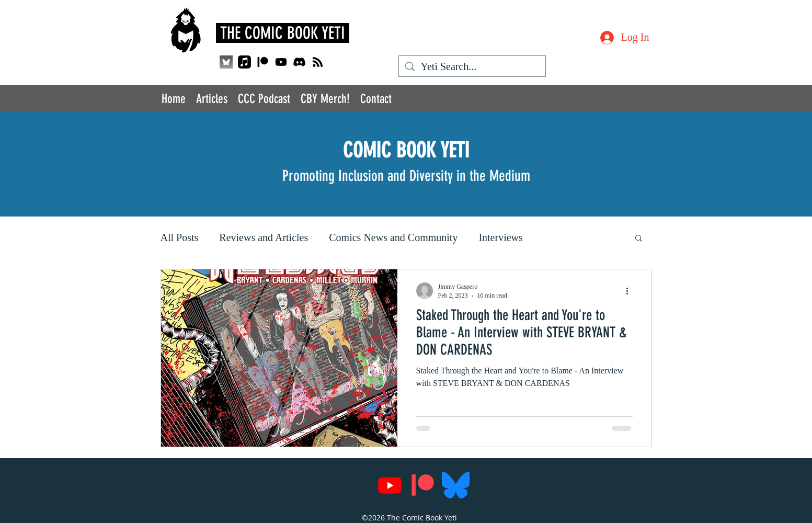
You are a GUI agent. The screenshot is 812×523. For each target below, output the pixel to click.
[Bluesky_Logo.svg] (456, 485)
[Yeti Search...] (472, 67)
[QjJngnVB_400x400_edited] (226, 62)
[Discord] (299, 62)
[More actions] (631, 291)
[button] (639, 239)
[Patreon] (263, 62)
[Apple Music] (244, 62)
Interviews (500, 237)
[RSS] (318, 62)
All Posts (180, 237)
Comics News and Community (393, 237)
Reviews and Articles (264, 237)
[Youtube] (281, 62)
